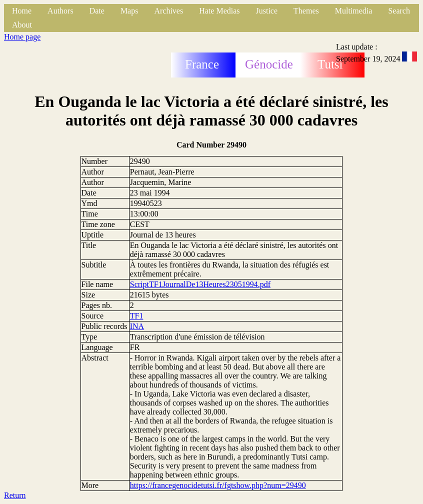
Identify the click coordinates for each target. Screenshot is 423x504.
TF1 (137, 316)
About (22, 25)
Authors (60, 11)
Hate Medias (219, 11)
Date (97, 11)
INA (137, 326)
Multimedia (354, 11)
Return (15, 495)
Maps (129, 11)
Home (22, 11)
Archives (168, 11)
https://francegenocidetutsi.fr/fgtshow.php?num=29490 (218, 485)
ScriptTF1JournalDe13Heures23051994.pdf (200, 284)
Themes (306, 11)
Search (399, 11)
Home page (22, 37)
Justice (267, 11)
